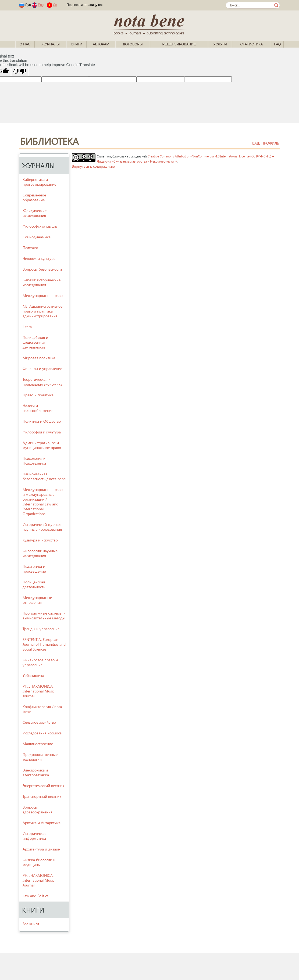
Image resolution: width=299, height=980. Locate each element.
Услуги (220, 44)
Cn (55, 5)
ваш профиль (266, 143)
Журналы (51, 44)
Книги (76, 44)
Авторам (101, 44)
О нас (25, 44)
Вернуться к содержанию (93, 166)
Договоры (133, 44)
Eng (41, 5)
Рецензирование (179, 44)
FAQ (277, 44)
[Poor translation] (20, 72)
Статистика (251, 44)
